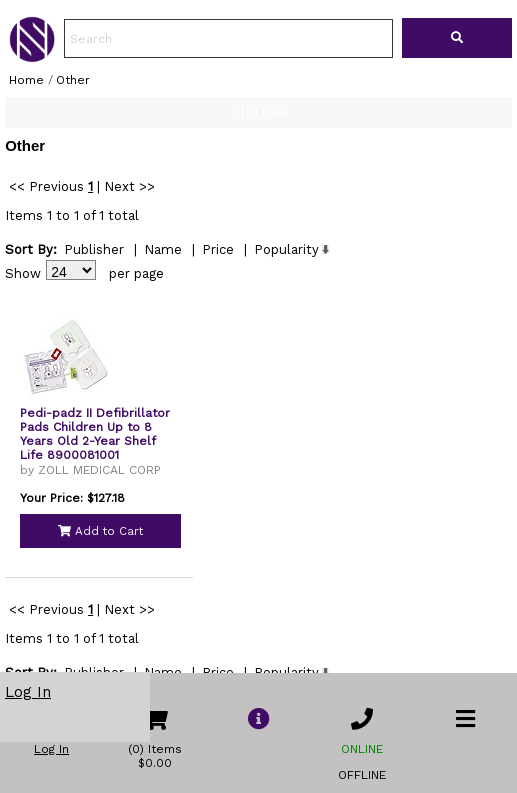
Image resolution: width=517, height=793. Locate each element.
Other (73, 80)
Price (218, 269)
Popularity (286, 269)
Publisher (94, 269)
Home (26, 80)
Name (163, 269)
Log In (28, 692)
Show (23, 293)
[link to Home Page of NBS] (32, 57)
